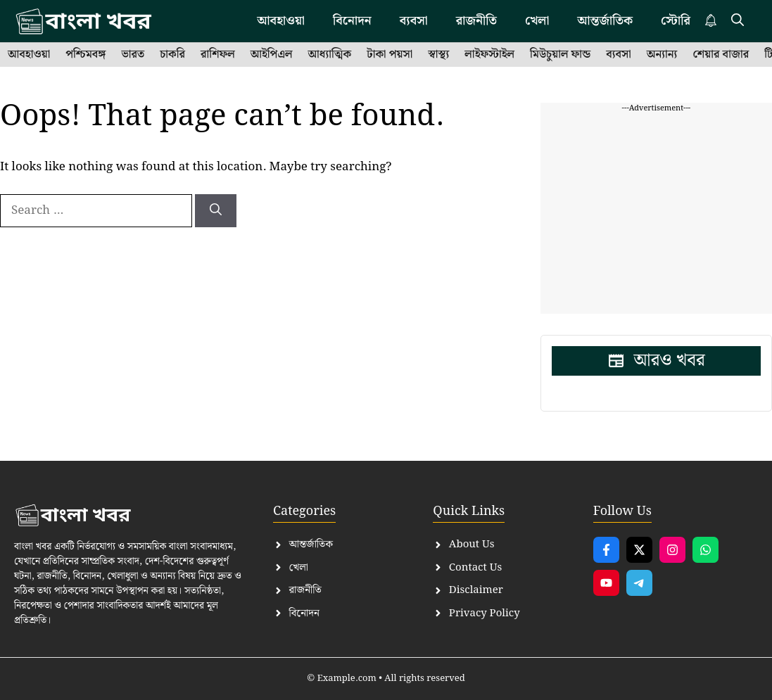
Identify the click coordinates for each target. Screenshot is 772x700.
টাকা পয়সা (390, 55)
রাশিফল (218, 55)
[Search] (216, 211)
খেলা (537, 21)
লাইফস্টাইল (489, 55)
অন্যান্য (662, 55)
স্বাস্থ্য (438, 55)
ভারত (133, 55)
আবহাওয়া (29, 55)
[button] (738, 21)
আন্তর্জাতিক (605, 21)
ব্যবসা (414, 21)
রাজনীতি (476, 21)
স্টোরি (676, 21)
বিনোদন (352, 21)
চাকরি (172, 55)
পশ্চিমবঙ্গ (86, 55)
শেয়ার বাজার (721, 55)
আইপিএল (272, 55)
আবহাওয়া (281, 21)
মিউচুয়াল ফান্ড (560, 55)
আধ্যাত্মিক (330, 55)
